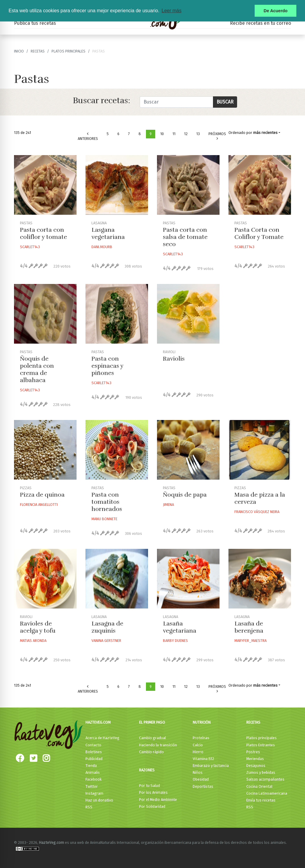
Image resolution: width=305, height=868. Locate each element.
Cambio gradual (152, 738)
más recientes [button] (265, 133)
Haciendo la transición (158, 745)
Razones (147, 770)
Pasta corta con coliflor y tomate (43, 233)
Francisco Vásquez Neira (257, 512)
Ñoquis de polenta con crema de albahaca (37, 369)
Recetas (253, 722)
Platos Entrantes (261, 745)
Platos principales (69, 51)
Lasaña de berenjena (249, 627)
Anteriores (88, 136)
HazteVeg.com (98, 722)
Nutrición (202, 722)
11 (174, 134)
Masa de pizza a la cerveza (260, 498)
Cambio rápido (151, 752)
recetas (38, 51)
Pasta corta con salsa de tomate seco (185, 237)
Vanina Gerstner (106, 641)
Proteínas (201, 738)
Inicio (19, 51)
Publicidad (94, 759)
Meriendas (255, 759)
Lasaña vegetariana (180, 627)
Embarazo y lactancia (211, 766)
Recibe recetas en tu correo (260, 23)
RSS (89, 807)
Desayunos (256, 766)
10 (162, 134)
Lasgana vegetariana (108, 233)
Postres (253, 752)
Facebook (94, 779)
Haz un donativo (99, 800)
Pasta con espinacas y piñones (107, 366)
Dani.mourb (102, 247)
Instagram (94, 793)
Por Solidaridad (152, 806)
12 (186, 134)
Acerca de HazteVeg (102, 738)
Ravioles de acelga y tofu (38, 627)
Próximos (217, 136)
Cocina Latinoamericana (267, 793)
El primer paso (152, 722)
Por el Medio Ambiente (158, 800)
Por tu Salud (150, 786)
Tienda (91, 766)
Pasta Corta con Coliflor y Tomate (259, 233)
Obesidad (201, 779)
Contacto (93, 745)
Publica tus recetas (35, 23)
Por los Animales (153, 792)
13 (198, 134)
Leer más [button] (171, 11)
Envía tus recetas (261, 800)
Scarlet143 (30, 247)
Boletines (94, 752)
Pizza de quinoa (42, 495)
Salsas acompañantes (265, 779)
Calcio (198, 745)
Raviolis (174, 359)
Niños (198, 772)
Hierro (198, 752)
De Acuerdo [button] (276, 11)
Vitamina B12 (203, 759)
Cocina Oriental (259, 786)
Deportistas (203, 786)
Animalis (93, 772)
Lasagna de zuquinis (107, 627)
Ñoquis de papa (185, 495)
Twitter (92, 786)
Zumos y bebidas (261, 772)
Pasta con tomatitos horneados (107, 502)
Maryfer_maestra (250, 641)
